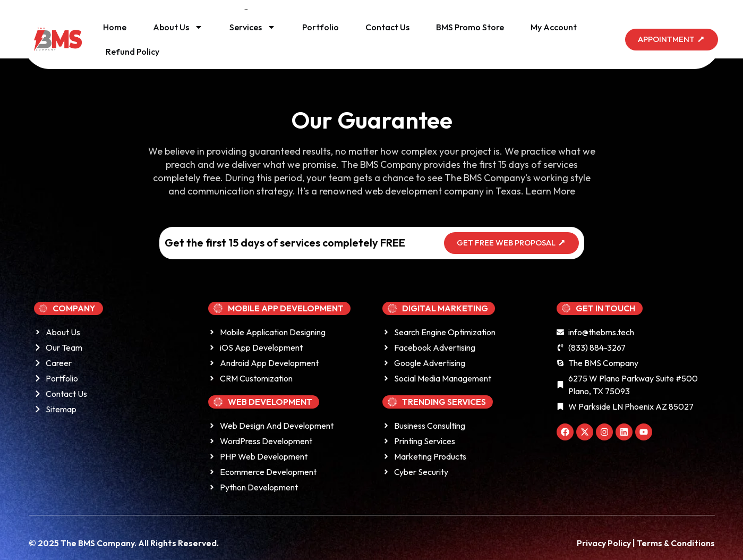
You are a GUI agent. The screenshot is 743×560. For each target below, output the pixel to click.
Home (115, 27)
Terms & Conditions (676, 543)
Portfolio (321, 27)
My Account (554, 27)
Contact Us (387, 27)
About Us (178, 27)
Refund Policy (133, 52)
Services (253, 27)
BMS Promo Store (470, 27)
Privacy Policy (605, 543)
